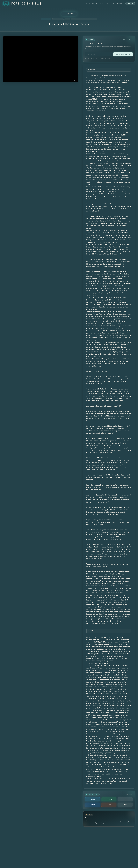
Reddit (109, 805)
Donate (113, 4)
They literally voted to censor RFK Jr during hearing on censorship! (109, 163)
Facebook (92, 805)
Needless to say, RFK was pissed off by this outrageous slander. (107, 231)
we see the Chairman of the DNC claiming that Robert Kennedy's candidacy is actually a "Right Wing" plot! (107, 137)
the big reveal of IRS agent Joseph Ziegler (109, 281)
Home (88, 4)
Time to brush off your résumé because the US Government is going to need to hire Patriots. (108, 602)
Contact (120, 4)
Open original (73, 80)
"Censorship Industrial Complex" (112, 102)
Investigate (104, 4)
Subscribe (130, 4)
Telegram (92, 799)
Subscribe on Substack (123, 54)
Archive (95, 4)
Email (125, 805)
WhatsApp (109, 799)
